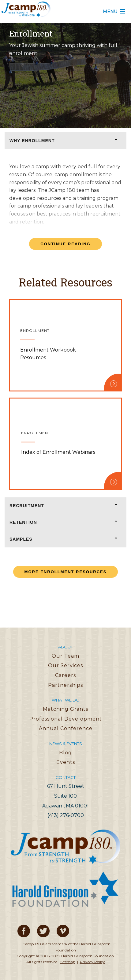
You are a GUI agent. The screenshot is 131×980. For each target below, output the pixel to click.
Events (66, 762)
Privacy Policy (92, 962)
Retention (23, 522)
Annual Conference (66, 728)
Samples (21, 539)
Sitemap (68, 962)
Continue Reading (65, 244)
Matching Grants (65, 709)
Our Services (65, 665)
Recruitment (27, 506)
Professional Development (66, 719)
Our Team (65, 656)
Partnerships (65, 685)
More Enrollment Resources (66, 572)
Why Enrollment (32, 141)
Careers (65, 675)
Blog (65, 753)
